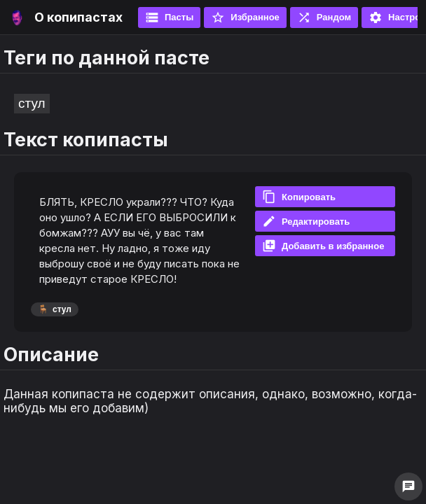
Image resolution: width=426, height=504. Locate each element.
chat (408, 486)
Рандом (324, 17)
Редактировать (306, 221)
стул (32, 103)
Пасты (169, 17)
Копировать (299, 197)
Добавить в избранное (323, 246)
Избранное (245, 17)
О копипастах (78, 17)
